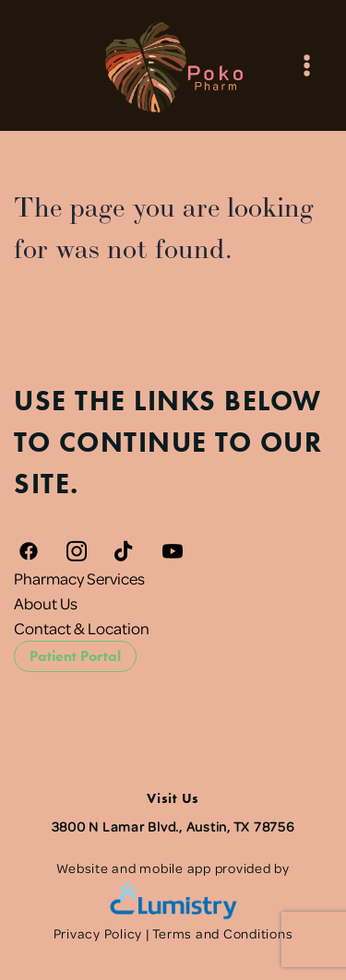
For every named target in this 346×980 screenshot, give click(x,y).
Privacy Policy (98, 933)
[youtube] (173, 551)
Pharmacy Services (79, 578)
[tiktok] (125, 551)
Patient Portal (75, 656)
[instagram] (77, 551)
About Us (46, 603)
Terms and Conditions (222, 933)
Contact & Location (82, 628)
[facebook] (29, 551)
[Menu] (307, 65)
